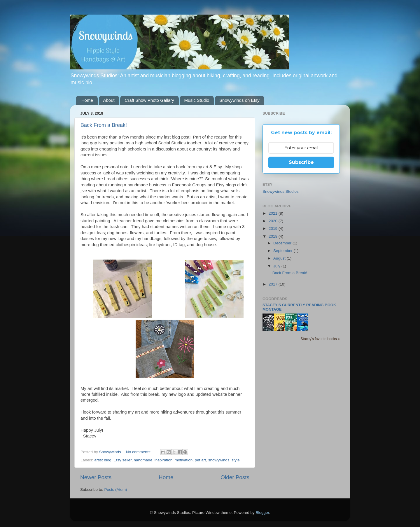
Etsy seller (123, 460)
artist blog (103, 460)
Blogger (262, 513)
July (277, 266)
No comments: (139, 452)
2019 (274, 229)
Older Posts (235, 477)
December (283, 243)
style (236, 460)
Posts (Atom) (116, 490)
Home (87, 100)
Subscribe (301, 162)
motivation (184, 460)
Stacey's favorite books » (320, 339)
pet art (200, 460)
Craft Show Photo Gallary (149, 100)
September (283, 251)
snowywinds (219, 460)
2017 (274, 284)
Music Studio (197, 100)
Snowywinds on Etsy (239, 100)
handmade (143, 460)
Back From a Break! (104, 125)
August (280, 258)
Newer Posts (96, 477)
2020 (274, 221)
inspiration (164, 460)
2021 (274, 213)
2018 (274, 236)
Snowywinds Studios (281, 191)
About (109, 100)
